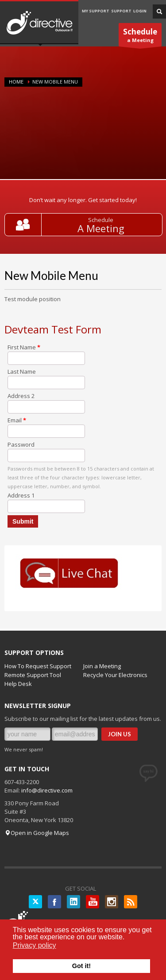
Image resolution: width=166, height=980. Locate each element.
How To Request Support (38, 666)
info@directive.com (47, 790)
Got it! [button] (81, 966)
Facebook (54, 902)
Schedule (101, 220)
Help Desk (18, 684)
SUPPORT (121, 11)
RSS (131, 902)
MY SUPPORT (96, 11)
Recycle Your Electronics (115, 675)
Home (16, 82)
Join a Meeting (102, 666)
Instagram (112, 902)
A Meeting (101, 228)
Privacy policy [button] (35, 945)
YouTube (93, 902)
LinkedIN (73, 902)
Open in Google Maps (37, 833)
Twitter (35, 902)
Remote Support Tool (33, 675)
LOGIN (140, 11)
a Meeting (140, 36)
